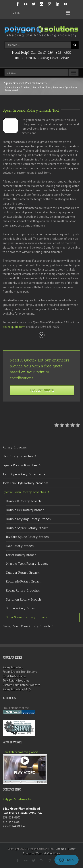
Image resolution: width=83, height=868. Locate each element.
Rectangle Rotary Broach (24, 581)
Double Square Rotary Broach (27, 528)
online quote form (14, 327)
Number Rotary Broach (23, 573)
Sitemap (61, 849)
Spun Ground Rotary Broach (26, 617)
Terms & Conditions (48, 853)
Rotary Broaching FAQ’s (17, 689)
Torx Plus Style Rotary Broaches (26, 483)
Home (7, 87)
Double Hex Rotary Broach (25, 510)
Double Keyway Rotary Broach (28, 519)
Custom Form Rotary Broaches (21, 685)
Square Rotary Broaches (20, 465)
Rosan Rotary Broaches (23, 591)
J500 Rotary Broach (20, 546)
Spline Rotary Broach (21, 608)
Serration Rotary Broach (24, 600)
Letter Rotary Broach (21, 555)
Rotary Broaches (21, 87)
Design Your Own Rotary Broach (26, 626)
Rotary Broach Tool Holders (20, 672)
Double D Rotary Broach (24, 501)
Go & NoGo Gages (14, 676)
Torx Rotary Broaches (16, 681)
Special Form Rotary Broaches (47, 87)
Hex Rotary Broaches (18, 456)
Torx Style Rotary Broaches (22, 474)
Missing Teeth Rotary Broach (27, 564)
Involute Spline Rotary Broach (27, 537)
